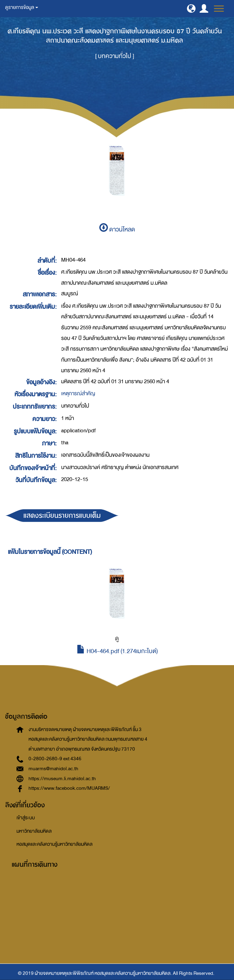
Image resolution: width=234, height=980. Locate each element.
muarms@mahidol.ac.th (53, 769)
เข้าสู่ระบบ (26, 818)
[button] (191, 8)
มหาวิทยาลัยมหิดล (34, 831)
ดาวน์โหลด (117, 230)
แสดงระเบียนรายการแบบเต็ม (62, 516)
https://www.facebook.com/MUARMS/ (69, 788)
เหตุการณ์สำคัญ (78, 394)
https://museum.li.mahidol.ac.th (62, 779)
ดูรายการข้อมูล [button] (22, 7)
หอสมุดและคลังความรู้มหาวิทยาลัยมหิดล (54, 844)
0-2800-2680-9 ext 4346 (55, 759)
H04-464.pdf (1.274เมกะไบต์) (117, 651)
